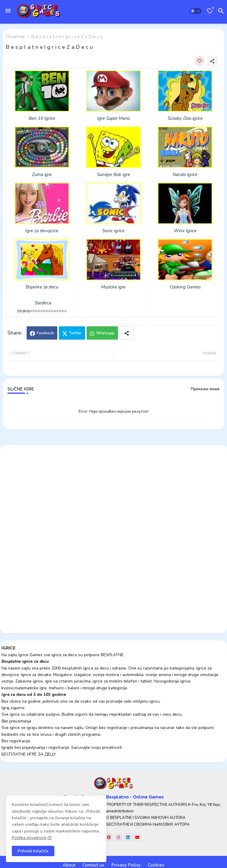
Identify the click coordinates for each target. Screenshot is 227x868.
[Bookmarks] (210, 11)
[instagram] (118, 837)
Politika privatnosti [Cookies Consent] (29, 838)
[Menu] (8, 11)
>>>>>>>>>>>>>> (48, 311)
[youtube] (137, 837)
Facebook (45, 333)
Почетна (15, 37)
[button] (196, 11)
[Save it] (200, 61)
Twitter (75, 333)
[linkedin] (128, 837)
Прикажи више (205, 389)
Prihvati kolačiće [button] (33, 851)
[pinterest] (109, 837)
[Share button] (127, 333)
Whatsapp (105, 333)
